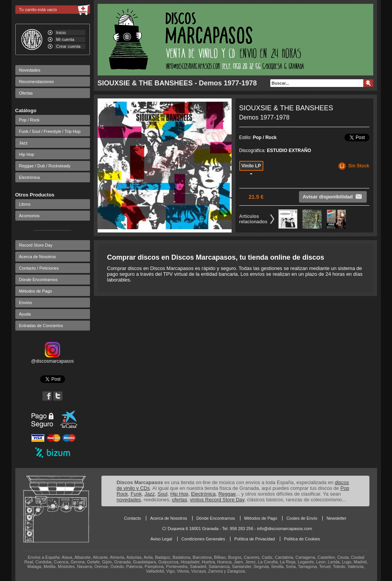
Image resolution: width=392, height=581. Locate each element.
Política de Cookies (302, 539)
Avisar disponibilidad (333, 196)
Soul (162, 494)
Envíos (26, 303)
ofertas (180, 500)
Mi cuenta (65, 39)
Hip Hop (27, 154)
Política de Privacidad (255, 539)
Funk (136, 494)
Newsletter (336, 518)
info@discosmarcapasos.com (284, 529)
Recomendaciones (37, 82)
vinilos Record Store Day (217, 500)
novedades (129, 500)
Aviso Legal (161, 539)
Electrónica (29, 177)
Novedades (30, 70)
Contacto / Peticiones (39, 268)
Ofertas (26, 93)
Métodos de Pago (36, 291)
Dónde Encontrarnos (38, 280)
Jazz (24, 143)
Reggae (227, 494)
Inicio (61, 33)
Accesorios (29, 216)
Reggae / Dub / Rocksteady (45, 166)
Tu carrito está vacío (38, 10)
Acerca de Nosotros (38, 257)
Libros (25, 204)
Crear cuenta (69, 46)
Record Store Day (36, 245)
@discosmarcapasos (52, 358)
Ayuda (25, 314)
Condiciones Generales (203, 539)
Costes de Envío (302, 518)
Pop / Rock (29, 120)
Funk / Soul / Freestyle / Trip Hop (50, 131)
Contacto (132, 518)
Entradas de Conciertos (41, 326)
